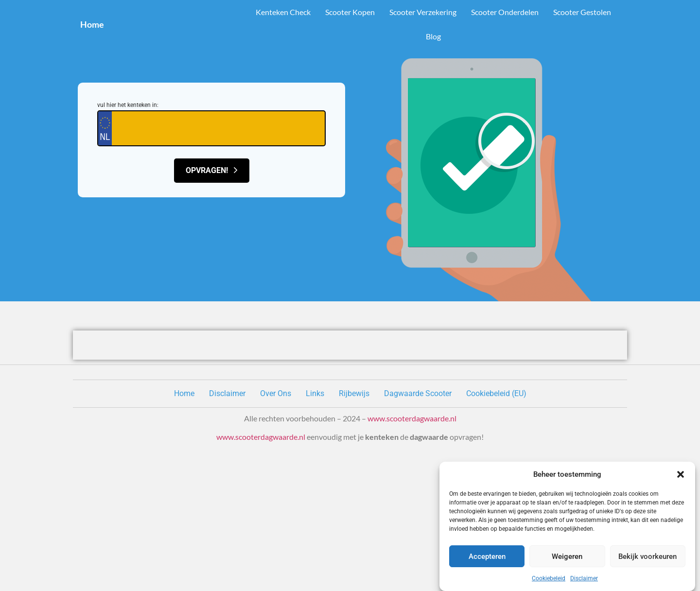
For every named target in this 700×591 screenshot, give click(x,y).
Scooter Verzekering (423, 12)
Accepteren (487, 556)
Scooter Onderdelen (505, 12)
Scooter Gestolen (582, 12)
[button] (681, 474)
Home (92, 24)
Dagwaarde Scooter (418, 393)
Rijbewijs (354, 393)
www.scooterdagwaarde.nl (412, 418)
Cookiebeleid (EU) (496, 393)
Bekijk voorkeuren (647, 556)
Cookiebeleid (549, 578)
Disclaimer (584, 578)
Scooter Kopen (350, 12)
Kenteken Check (283, 12)
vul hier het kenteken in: (128, 105)
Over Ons (276, 393)
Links (315, 393)
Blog (433, 36)
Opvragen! (211, 170)
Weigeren (567, 556)
